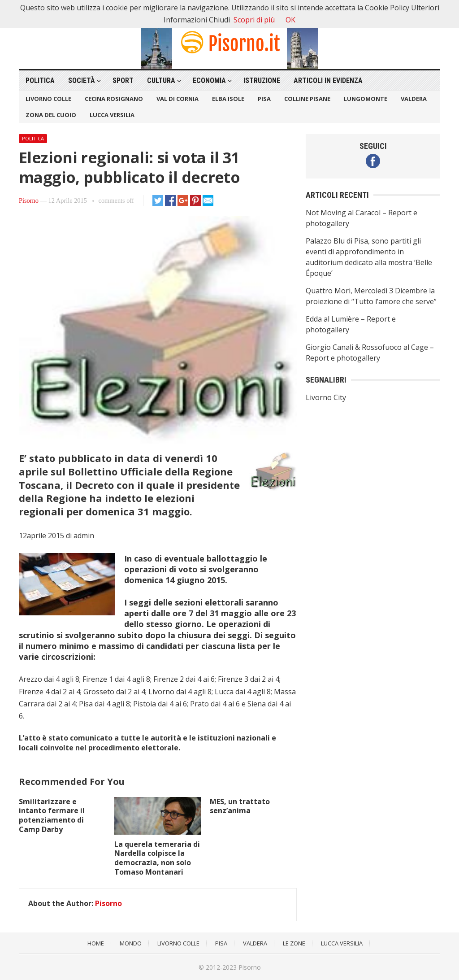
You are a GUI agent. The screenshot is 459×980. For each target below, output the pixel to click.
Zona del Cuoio (51, 115)
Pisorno (29, 200)
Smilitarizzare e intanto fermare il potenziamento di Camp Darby (52, 815)
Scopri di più (254, 20)
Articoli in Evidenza (328, 81)
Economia (209, 81)
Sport (123, 81)
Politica (40, 81)
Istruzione (262, 81)
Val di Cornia (178, 99)
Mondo (131, 943)
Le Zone (294, 943)
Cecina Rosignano (114, 99)
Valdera (414, 99)
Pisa (264, 99)
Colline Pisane (307, 99)
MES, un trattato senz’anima (240, 806)
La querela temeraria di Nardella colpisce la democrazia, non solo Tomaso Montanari (157, 858)
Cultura (161, 81)
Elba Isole (228, 99)
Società (82, 81)
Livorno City (326, 397)
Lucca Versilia (112, 115)
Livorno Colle (48, 99)
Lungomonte (366, 99)
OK (290, 20)
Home (96, 943)
